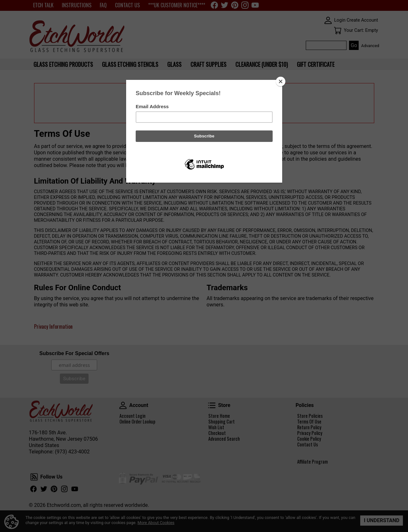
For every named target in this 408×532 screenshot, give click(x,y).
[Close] (281, 81)
